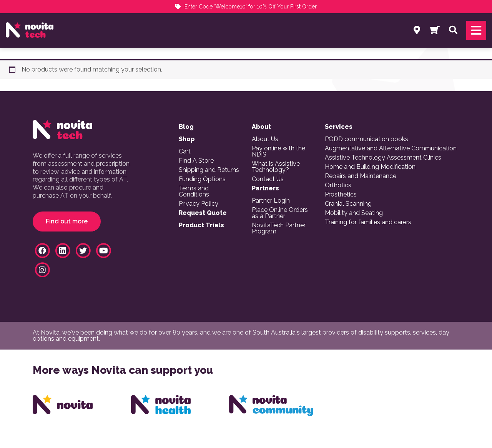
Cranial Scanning (348, 204)
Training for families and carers (368, 222)
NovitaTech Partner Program (279, 228)
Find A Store (196, 161)
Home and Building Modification (370, 167)
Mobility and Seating (354, 213)
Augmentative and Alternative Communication (391, 148)
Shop (187, 139)
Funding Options (202, 179)
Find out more (67, 221)
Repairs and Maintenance (361, 176)
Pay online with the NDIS (278, 152)
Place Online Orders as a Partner (280, 213)
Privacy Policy (199, 204)
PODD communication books (367, 139)
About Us (265, 139)
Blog (186, 127)
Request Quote (203, 213)
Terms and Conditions (194, 192)
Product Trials (201, 225)
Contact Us (268, 179)
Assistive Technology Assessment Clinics (383, 158)
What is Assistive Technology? (276, 167)
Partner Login (271, 201)
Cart (185, 152)
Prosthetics (341, 195)
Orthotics (338, 185)
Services (339, 127)
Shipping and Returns (209, 170)
